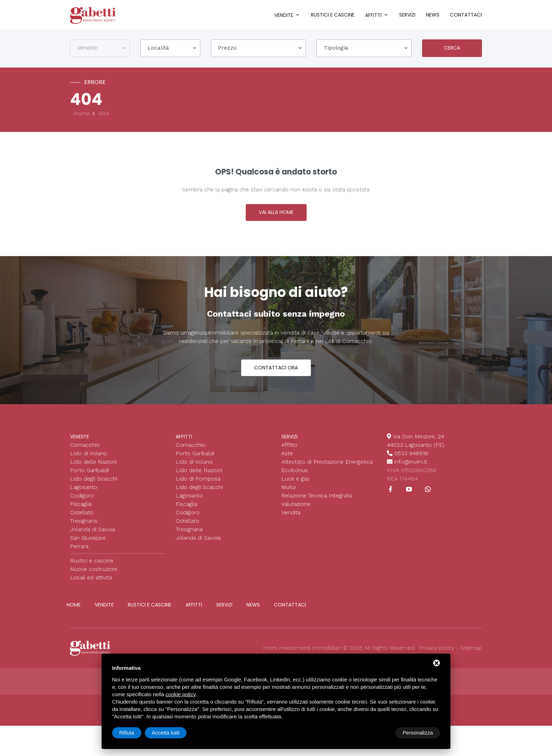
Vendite (284, 15)
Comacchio (85, 450)
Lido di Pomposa (198, 484)
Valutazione (296, 509)
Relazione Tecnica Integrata (316, 500)
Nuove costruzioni (94, 574)
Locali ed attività (91, 582)
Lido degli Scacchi (94, 484)
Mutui (288, 492)
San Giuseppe (88, 543)
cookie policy (181, 694)
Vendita (291, 517)
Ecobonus (294, 475)
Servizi (407, 15)
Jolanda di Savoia (92, 534)
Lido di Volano (89, 458)
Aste (287, 458)
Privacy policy (437, 653)
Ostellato (82, 517)
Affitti (373, 15)
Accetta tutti (419, 733)
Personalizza (134, 733)
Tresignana (83, 526)
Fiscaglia (81, 509)
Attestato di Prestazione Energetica (327, 467)
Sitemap (471, 653)
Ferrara (79, 551)
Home (82, 115)
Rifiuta (380, 733)
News (433, 15)
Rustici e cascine (333, 15)
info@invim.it (411, 467)
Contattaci (466, 15)
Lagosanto (84, 492)
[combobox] (100, 49)
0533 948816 (411, 458)
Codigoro (82, 500)
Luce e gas (295, 484)
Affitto (289, 450)
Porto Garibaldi (89, 475)
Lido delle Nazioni (93, 467)
